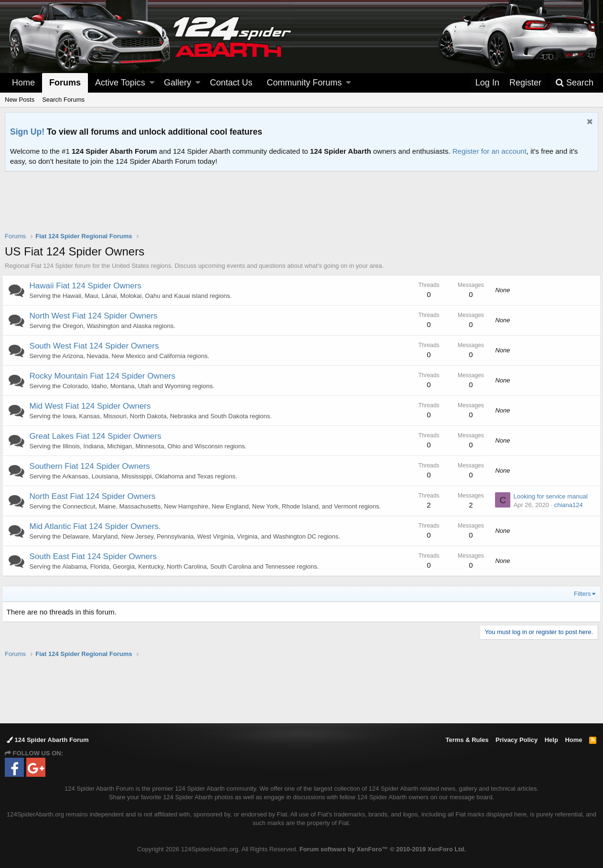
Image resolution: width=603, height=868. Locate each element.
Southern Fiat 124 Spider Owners (92, 466)
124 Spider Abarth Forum (48, 740)
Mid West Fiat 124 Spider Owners (93, 406)
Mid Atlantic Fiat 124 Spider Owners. (98, 526)
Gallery (178, 83)
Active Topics (120, 83)
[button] (152, 83)
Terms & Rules (467, 740)
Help (551, 740)
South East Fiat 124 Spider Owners (96, 556)
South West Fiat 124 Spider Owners (97, 346)
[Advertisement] (301, 208)
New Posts (20, 100)
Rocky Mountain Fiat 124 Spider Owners (105, 376)
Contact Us (231, 83)
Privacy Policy (517, 740)
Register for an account (490, 151)
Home (23, 83)
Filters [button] (580, 594)
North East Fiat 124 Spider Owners (95, 496)
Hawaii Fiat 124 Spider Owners (88, 286)
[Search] (574, 83)
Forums (65, 83)
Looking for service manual (548, 496)
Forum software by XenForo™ (383, 849)
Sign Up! (27, 132)
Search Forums (63, 100)
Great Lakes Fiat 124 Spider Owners (98, 436)
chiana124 (566, 505)
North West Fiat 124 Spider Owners (96, 316)
